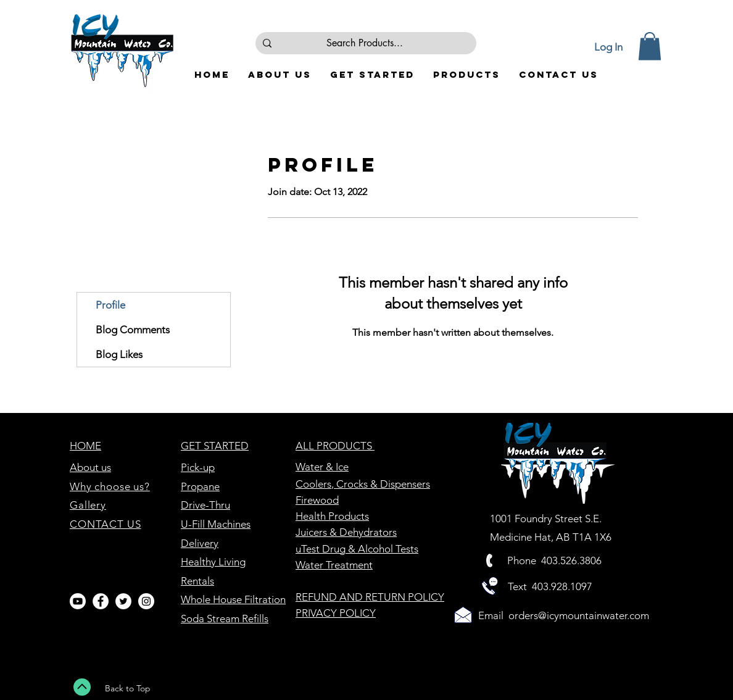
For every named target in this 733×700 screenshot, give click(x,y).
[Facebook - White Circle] (101, 601)
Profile (110, 305)
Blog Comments (133, 330)
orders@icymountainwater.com (579, 615)
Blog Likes (119, 354)
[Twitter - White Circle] (123, 601)
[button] (650, 46)
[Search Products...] (365, 43)
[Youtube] (78, 601)
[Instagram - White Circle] (146, 601)
